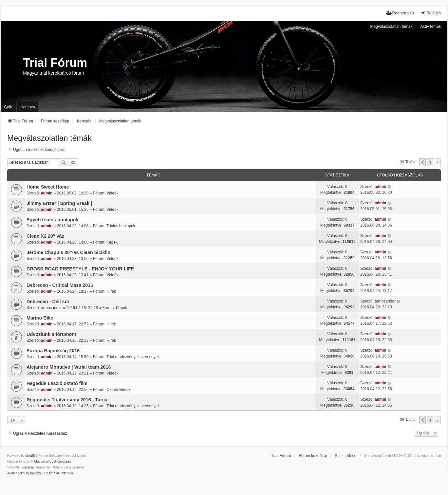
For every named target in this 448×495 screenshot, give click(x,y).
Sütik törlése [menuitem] (345, 456)
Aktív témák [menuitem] (430, 27)
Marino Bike (40, 318)
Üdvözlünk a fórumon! (51, 334)
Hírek (111, 291)
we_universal (25, 467)
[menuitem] (24, 473)
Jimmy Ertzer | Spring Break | (59, 203)
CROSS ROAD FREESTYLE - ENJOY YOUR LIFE (80, 269)
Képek (112, 242)
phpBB (30, 456)
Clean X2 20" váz (45, 236)
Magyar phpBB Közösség (53, 461)
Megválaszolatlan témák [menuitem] (392, 27)
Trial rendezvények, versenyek (133, 357)
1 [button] (430, 162)
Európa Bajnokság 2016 (53, 351)
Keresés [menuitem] (28, 107)
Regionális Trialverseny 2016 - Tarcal (68, 400)
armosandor (51, 308)
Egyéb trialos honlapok (52, 220)
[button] (422, 162)
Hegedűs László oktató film (57, 383)
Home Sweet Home (48, 187)
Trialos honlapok (121, 226)
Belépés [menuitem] (431, 13)
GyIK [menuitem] (8, 107)
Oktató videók (118, 390)
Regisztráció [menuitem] (400, 13)
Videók (112, 193)
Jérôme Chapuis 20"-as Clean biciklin (68, 252)
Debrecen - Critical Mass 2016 (60, 285)
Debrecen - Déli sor (48, 302)
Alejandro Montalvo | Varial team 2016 (69, 367)
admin (47, 193)
